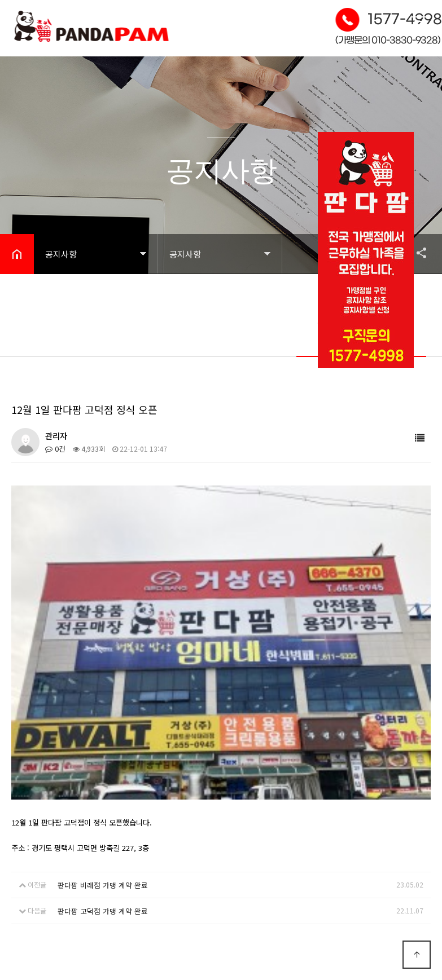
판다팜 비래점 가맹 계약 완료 (98, 697)
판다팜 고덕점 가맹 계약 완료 (98, 721)
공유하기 (416, 253)
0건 (54, 449)
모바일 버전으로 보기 (362, 943)
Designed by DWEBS (362, 918)
